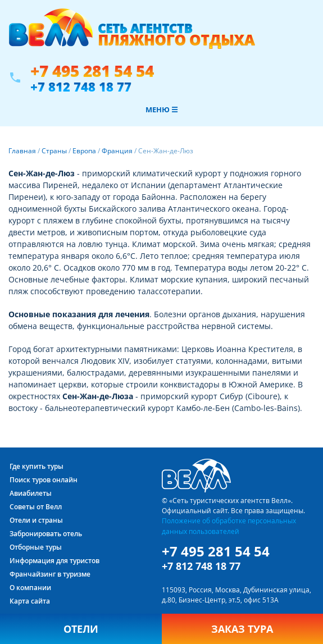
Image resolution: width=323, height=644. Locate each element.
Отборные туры (36, 547)
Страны (54, 151)
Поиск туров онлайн (44, 480)
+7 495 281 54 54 (92, 71)
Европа (84, 151)
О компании (30, 588)
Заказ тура (242, 629)
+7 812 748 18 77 (81, 86)
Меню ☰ (162, 109)
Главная (22, 151)
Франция (117, 151)
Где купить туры (37, 466)
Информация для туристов (54, 561)
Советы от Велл (36, 507)
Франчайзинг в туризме (50, 574)
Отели (81, 629)
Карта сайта (30, 601)
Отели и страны (36, 520)
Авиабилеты (31, 493)
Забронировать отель (46, 534)
